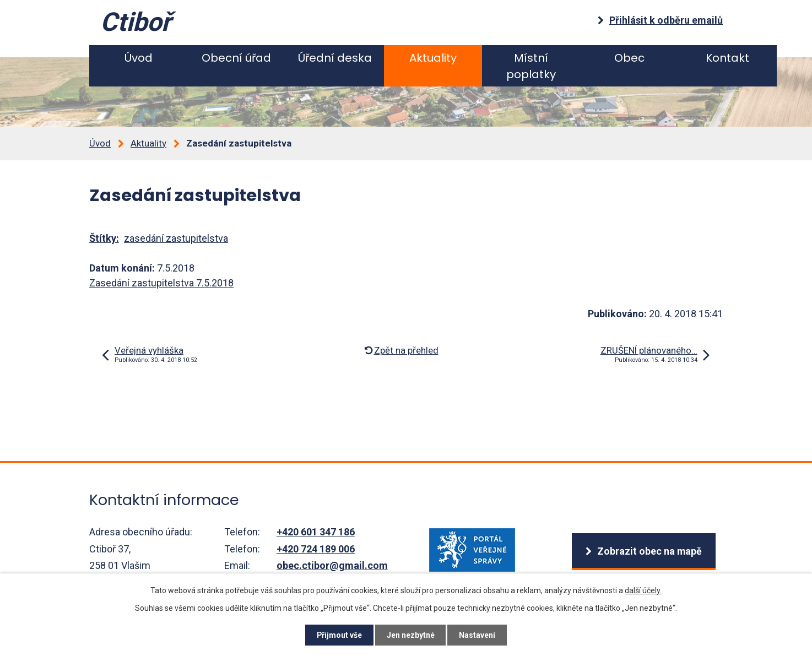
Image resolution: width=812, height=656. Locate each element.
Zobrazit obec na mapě (649, 551)
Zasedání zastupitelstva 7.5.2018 (161, 283)
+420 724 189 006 (316, 549)
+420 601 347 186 (316, 532)
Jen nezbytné (411, 635)
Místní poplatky (531, 66)
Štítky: (104, 238)
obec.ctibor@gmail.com (332, 565)
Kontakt (727, 58)
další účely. (643, 590)
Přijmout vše (339, 635)
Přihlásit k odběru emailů (666, 20)
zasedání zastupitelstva (176, 238)
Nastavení (478, 635)
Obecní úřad (236, 58)
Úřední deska (335, 58)
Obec (629, 58)
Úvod (139, 58)
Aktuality (433, 58)
